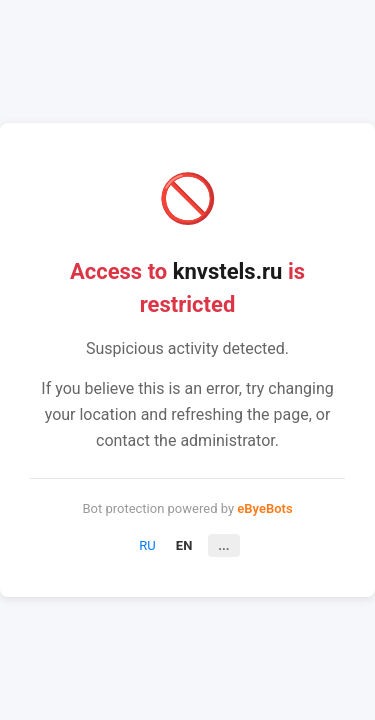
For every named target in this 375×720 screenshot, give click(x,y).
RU (147, 545)
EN (184, 545)
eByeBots (264, 508)
